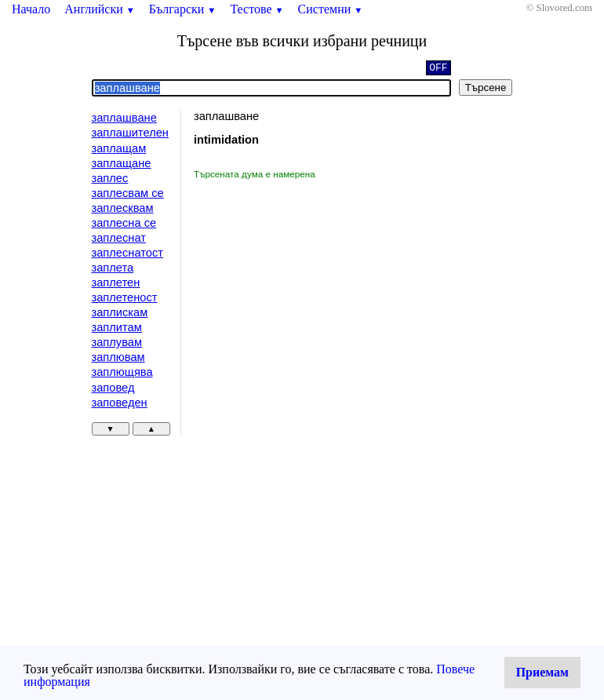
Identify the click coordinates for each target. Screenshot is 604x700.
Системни (331, 9)
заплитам (117, 327)
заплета (113, 268)
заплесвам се (128, 193)
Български (183, 9)
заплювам (118, 357)
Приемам (542, 672)
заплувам (117, 342)
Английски (100, 9)
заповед (113, 388)
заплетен (116, 283)
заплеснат (119, 238)
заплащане (122, 163)
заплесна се (124, 223)
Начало (31, 9)
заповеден (120, 403)
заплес (110, 178)
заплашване (124, 118)
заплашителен (130, 133)
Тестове (257, 9)
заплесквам (123, 208)
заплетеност (125, 297)
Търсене (486, 87)
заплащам (119, 148)
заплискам (120, 312)
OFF (438, 69)
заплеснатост (128, 253)
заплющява (122, 372)
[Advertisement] (326, 298)
